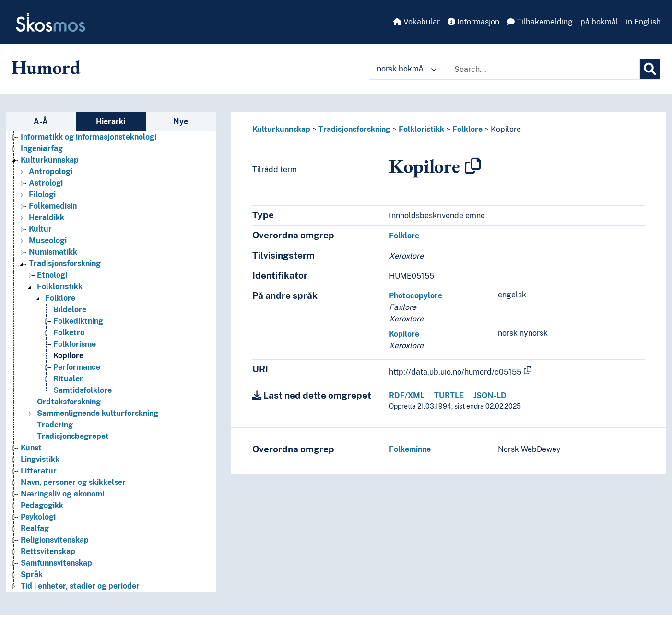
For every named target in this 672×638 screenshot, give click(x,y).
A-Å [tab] (41, 122)
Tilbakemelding (540, 22)
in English (643, 22)
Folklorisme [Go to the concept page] (75, 344)
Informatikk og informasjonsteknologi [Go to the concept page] (88, 137)
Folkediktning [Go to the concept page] (78, 321)
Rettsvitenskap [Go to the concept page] (48, 551)
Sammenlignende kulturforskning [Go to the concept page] (98, 413)
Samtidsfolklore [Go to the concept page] (83, 390)
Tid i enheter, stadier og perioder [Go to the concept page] (80, 586)
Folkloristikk (421, 129)
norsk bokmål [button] (407, 69)
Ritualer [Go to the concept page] (68, 379)
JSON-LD (490, 396)
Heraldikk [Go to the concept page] (47, 218)
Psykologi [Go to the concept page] (38, 517)
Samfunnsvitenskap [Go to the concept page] (56, 563)
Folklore (467, 129)
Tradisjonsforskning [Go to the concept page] (65, 264)
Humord (46, 67)
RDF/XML (407, 396)
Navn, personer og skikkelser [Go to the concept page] (73, 482)
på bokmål (599, 22)
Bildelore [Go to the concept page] (70, 310)
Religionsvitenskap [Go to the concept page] (55, 540)
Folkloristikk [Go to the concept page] (60, 287)
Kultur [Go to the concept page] (40, 229)
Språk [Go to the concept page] (32, 574)
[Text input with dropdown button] (544, 69)
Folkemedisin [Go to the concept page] (53, 206)
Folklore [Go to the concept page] (60, 298)
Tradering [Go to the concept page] (55, 425)
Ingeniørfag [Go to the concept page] (42, 148)
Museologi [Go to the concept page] (48, 241)
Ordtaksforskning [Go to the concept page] (69, 402)
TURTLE (449, 396)
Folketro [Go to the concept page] (69, 333)
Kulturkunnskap (281, 129)
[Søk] (650, 69)
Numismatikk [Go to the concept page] (53, 252)
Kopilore (506, 129)
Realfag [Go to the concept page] (35, 528)
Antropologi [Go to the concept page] (51, 171)
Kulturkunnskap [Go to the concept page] (50, 160)
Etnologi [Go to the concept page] (52, 275)
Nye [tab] (181, 122)
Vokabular (416, 22)
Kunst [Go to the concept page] (31, 448)
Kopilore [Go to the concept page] (68, 356)
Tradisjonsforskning (354, 129)
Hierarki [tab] (111, 122)
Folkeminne (410, 449)
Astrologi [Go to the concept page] (46, 183)
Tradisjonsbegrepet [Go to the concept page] (73, 436)
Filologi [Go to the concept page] (42, 195)
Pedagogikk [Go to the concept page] (42, 505)
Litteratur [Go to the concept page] (39, 471)
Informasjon (473, 22)
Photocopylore (416, 296)
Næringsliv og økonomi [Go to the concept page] (62, 494)
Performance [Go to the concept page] (77, 367)
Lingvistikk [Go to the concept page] (40, 459)
